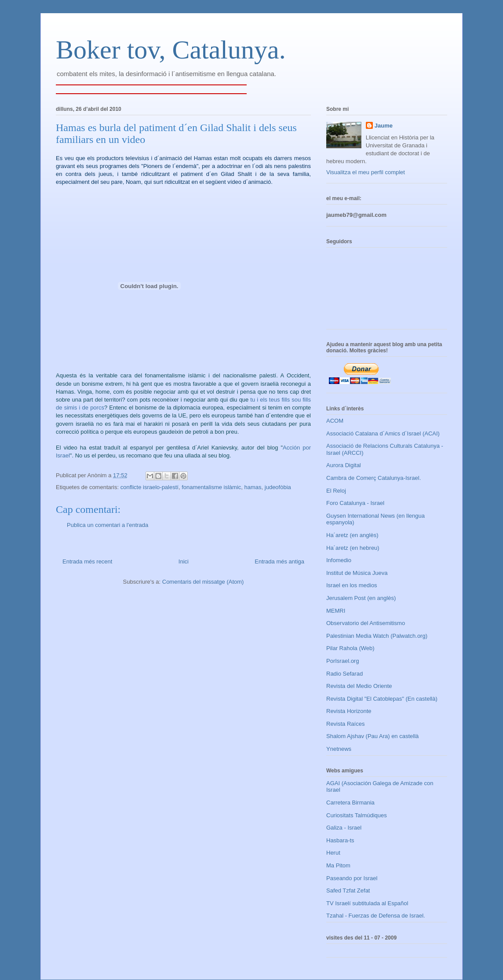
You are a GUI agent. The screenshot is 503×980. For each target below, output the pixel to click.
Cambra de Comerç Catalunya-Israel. (374, 478)
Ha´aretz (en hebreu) (353, 548)
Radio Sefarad (344, 674)
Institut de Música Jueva (357, 573)
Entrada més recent (87, 561)
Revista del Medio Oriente (359, 686)
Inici (184, 561)
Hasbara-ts (340, 840)
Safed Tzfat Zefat (348, 890)
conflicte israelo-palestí (149, 487)
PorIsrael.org (343, 661)
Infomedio (339, 560)
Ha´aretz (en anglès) (352, 535)
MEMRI (336, 611)
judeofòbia (278, 487)
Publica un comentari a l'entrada (108, 525)
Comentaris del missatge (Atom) (203, 582)
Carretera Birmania (350, 803)
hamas (253, 487)
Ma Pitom (338, 865)
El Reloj (336, 491)
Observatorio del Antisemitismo (366, 623)
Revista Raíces (345, 724)
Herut (333, 853)
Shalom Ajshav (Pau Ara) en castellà (372, 736)
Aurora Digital (344, 465)
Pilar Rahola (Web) (350, 648)
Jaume (384, 126)
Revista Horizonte (349, 711)
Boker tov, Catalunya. (171, 50)
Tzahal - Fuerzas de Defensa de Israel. (376, 916)
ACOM (335, 421)
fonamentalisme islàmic (211, 487)
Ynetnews (339, 749)
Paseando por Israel (352, 878)
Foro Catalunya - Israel (355, 503)
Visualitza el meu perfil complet (366, 172)
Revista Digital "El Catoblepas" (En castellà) (382, 699)
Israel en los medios (352, 585)
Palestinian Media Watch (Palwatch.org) (377, 636)
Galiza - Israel (344, 828)
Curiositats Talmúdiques (357, 815)
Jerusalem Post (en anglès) (361, 598)
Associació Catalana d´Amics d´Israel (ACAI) (383, 433)
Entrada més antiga (279, 561)
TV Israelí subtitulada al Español (367, 903)
